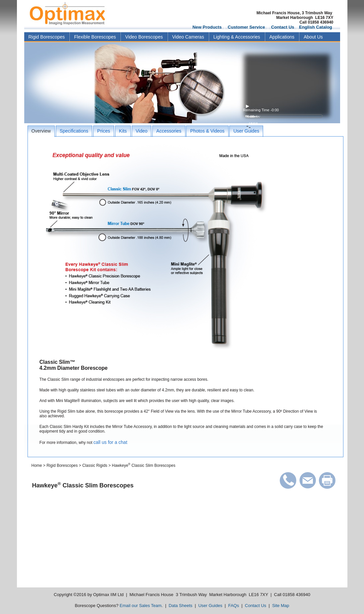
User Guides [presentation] (246, 131)
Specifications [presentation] (74, 131)
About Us (313, 37)
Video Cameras (188, 37)
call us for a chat (110, 442)
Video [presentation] (142, 131)
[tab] (41, 131)
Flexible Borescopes (95, 37)
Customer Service (246, 27)
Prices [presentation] (104, 131)
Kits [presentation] (123, 131)
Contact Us (283, 27)
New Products (207, 27)
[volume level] (283, 120)
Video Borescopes (144, 37)
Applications (282, 37)
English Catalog (316, 27)
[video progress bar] (284, 116)
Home (37, 465)
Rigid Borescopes (47, 37)
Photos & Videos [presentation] (207, 131)
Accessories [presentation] (169, 131)
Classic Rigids (95, 465)
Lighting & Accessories (237, 37)
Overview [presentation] (41, 131)
